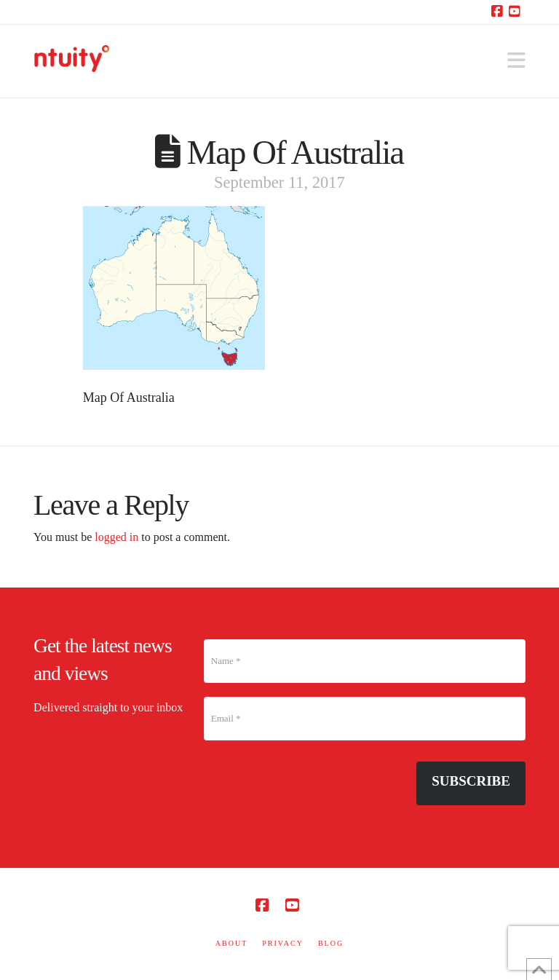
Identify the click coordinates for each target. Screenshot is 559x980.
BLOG (331, 943)
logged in (116, 537)
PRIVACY (283, 943)
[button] (516, 61)
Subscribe (471, 781)
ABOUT (231, 943)
